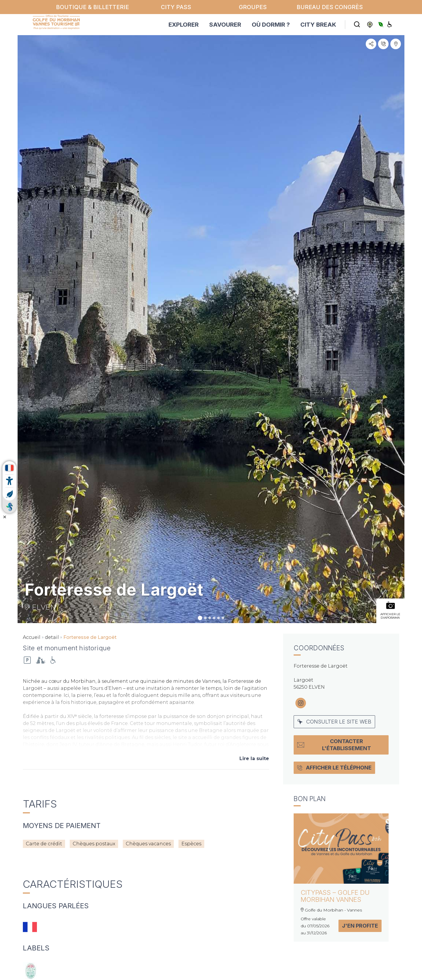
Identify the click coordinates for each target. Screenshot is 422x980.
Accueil (32, 637)
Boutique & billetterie (92, 7)
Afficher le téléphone (334, 768)
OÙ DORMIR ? (271, 25)
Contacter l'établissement (334, 745)
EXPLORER (184, 25)
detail (52, 637)
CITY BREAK (318, 25)
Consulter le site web (334, 722)
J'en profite (360, 926)
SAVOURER (225, 25)
